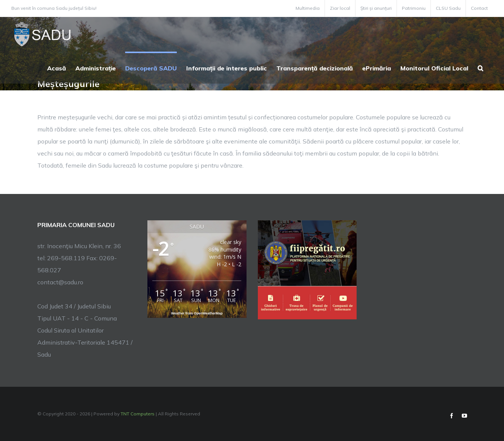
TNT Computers (138, 414)
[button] (480, 67)
